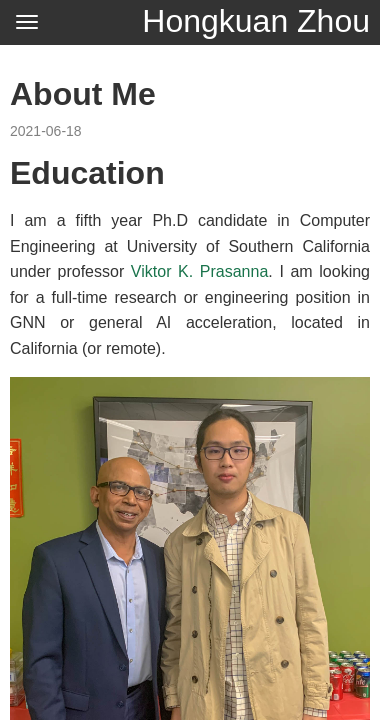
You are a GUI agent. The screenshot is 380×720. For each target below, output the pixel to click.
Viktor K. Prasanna (199, 271)
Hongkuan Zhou (256, 21)
